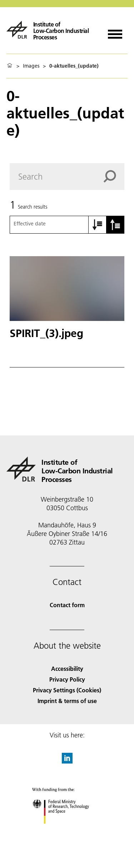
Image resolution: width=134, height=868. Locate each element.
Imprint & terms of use (67, 701)
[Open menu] (115, 32)
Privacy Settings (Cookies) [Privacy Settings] (67, 690)
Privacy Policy (67, 679)
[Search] (67, 177)
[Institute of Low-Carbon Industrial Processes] (52, 30)
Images (31, 66)
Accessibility (67, 669)
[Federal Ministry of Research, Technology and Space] (67, 830)
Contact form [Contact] (67, 605)
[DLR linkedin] (67, 761)
